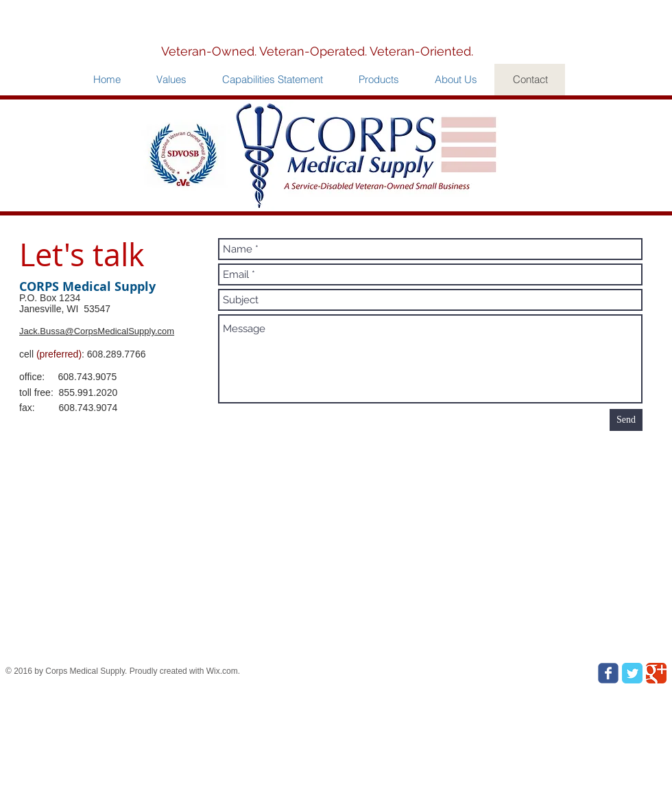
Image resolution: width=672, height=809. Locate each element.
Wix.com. (223, 671)
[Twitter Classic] (632, 673)
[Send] (626, 420)
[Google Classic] (656, 673)
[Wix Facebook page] (608, 673)
